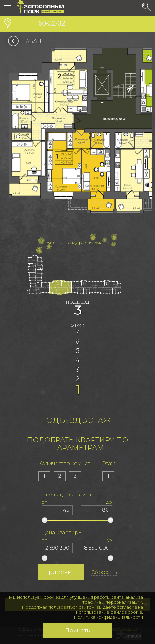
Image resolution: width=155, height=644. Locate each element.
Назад (27, 41)
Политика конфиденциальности (108, 617)
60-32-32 (41, 24)
